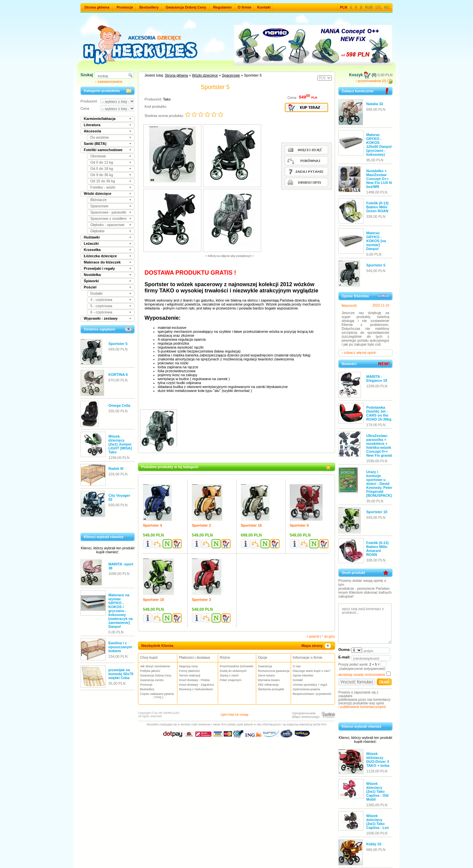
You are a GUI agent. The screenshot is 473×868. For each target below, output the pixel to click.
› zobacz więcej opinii (359, 353)
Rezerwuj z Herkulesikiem (196, 689)
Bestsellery (149, 7)
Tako (167, 99)
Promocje (125, 7)
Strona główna (97, 7)
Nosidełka (92, 275)
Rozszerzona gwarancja (274, 671)
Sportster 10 (153, 600)
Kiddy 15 (374, 844)
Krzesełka (92, 250)
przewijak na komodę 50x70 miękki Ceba (121, 674)
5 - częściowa (101, 306)
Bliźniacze (99, 200)
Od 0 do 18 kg (102, 169)
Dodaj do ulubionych (233, 671)
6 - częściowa (101, 312)
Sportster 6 (299, 525)
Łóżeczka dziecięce (100, 256)
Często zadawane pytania (158, 696)
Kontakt (264, 7)
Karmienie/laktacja (100, 119)
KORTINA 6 (118, 375)
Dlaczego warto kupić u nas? (312, 671)
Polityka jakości (150, 671)
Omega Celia (119, 405)
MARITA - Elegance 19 (377, 378)
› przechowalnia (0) (374, 81)
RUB (369, 7)
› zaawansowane (109, 81)
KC (387, 7)
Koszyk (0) (363, 75)
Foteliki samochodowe (103, 150)
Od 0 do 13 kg (102, 162)
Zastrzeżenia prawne (306, 689)
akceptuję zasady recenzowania (362, 675)
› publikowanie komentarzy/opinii (362, 707)
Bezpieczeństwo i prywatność (312, 694)
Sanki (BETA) (95, 144)
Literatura (92, 125)
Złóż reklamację (268, 685)
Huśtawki (92, 237)
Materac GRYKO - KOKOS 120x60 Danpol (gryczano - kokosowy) (379, 145)
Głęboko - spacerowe (107, 225)
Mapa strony (317, 646)
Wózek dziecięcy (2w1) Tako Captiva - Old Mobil (377, 791)
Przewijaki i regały (99, 268)
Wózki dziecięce (98, 194)
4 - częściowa (101, 300)
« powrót (313, 637)
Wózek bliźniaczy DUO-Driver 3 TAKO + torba (378, 760)
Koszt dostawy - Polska (194, 680)
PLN (344, 7)
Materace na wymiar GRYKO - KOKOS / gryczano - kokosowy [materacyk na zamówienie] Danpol (121, 611)
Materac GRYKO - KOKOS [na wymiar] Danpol (376, 241)
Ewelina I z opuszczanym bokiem (120, 647)
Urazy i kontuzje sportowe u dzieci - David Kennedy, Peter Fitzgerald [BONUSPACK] (379, 484)
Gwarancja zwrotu (152, 680)
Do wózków (100, 137)
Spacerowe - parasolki (108, 212)
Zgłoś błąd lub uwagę (234, 715)
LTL (379, 7)
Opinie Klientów (303, 675)
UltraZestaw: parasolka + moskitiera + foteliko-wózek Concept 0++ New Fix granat (379, 445)
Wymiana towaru (269, 680)
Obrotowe (98, 156)
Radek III (116, 468)
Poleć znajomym (231, 680)
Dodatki (96, 293)
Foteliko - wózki (103, 187)
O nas (297, 666)
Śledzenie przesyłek (271, 689)
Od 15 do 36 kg (103, 181)
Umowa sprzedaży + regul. (310, 685)
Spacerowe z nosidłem (109, 218)
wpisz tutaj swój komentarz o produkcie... (365, 624)
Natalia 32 (375, 104)
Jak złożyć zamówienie (155, 666)
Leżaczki (91, 243)
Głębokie (97, 231)
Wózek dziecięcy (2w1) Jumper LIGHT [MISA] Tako (120, 444)
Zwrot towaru (266, 675)
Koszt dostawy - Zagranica (196, 685)
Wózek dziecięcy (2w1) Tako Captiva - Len (378, 822)
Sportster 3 (201, 600)
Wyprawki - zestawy (101, 318)
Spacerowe (99, 206)
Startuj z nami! (229, 675)
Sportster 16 (251, 525)
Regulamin (222, 7)
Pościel (90, 287)
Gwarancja (265, 666)
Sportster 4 (152, 525)
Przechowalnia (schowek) (236, 666)
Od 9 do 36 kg (102, 175)
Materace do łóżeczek (102, 262)
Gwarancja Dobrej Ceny (186, 7)
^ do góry (328, 637)
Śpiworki (91, 281)
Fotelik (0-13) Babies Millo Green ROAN (377, 207)
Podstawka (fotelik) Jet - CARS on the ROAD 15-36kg (379, 413)
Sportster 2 (201, 525)
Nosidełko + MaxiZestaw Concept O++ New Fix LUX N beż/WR (379, 179)
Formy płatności (190, 671)
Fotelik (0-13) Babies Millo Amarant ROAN (377, 549)
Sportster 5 (118, 344)
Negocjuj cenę (188, 666)
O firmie (245, 7)
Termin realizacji (190, 675)
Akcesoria (92, 131)
